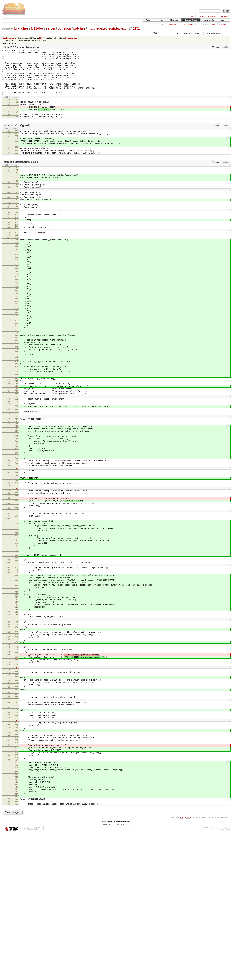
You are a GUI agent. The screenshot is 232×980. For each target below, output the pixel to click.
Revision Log (224, 24)
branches (21, 28)
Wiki (148, 20)
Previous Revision (171, 24)
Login (192, 16)
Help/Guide (201, 16)
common (64, 28)
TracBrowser (186, 963)
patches (79, 28)
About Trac (212, 16)
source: (8, 28)
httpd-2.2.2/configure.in (17, 141)
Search (224, 20)
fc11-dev (37, 28)
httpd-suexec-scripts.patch (108, 28)
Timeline (160, 20)
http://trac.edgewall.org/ (221, 975)
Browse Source (191, 20)
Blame (214, 24)
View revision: (188, 33)
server (51, 28)
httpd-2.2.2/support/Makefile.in (21, 47)
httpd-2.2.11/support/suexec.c (21, 182)
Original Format (122, 971)
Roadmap (174, 20)
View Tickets (209, 20)
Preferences (224, 16)
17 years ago (71, 38)
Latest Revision (187, 24)
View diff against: (219, 33)
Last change (9, 38)
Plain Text (107, 971)
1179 (41, 38)
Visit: (155, 33)
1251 (136, 28)
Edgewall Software (34, 975)
